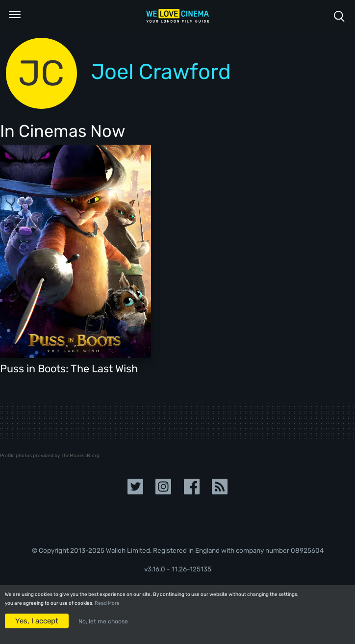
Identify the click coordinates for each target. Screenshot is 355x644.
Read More (107, 603)
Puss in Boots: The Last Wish (69, 369)
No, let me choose (103, 621)
